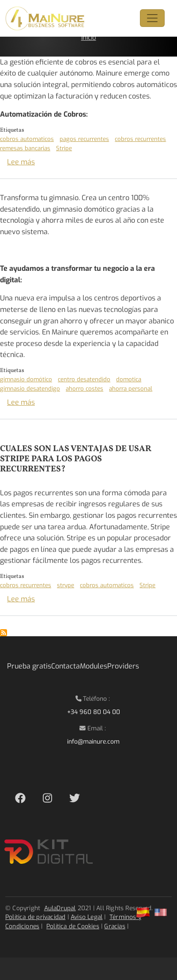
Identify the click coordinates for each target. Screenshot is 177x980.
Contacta (66, 666)
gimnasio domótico (26, 379)
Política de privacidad (35, 917)
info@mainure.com (93, 741)
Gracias (115, 926)
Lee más (21, 162)
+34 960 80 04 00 (94, 712)
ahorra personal (131, 389)
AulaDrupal (60, 908)
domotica (129, 379)
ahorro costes (85, 389)
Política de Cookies (73, 926)
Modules (94, 666)
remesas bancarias (25, 148)
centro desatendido (84, 379)
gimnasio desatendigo (30, 389)
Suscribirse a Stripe (4, 633)
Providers (123, 666)
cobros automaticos (27, 139)
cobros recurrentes (140, 139)
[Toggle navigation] (152, 18)
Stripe (64, 148)
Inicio (89, 38)
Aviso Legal (87, 917)
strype (66, 585)
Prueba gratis (29, 666)
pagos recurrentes (84, 139)
